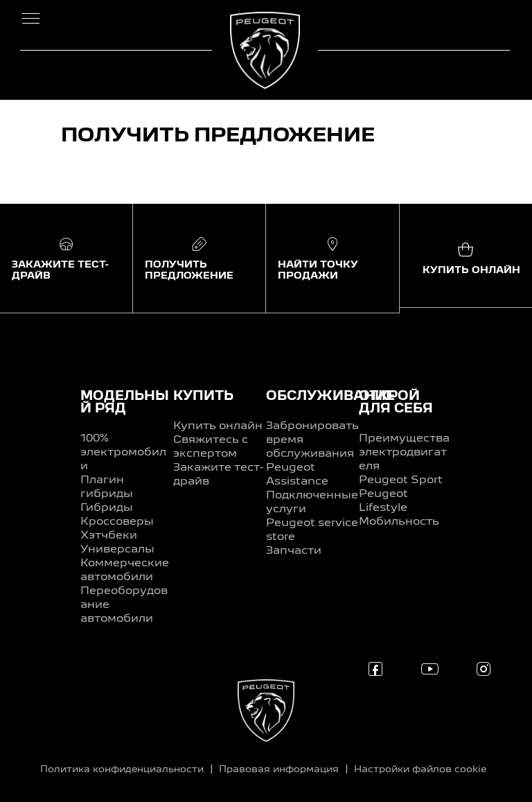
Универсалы (117, 550)
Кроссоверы (117, 522)
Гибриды (107, 508)
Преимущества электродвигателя (404, 453)
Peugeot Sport (401, 480)
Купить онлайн (218, 426)
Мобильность (399, 522)
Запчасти (294, 551)
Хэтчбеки (109, 536)
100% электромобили (123, 453)
